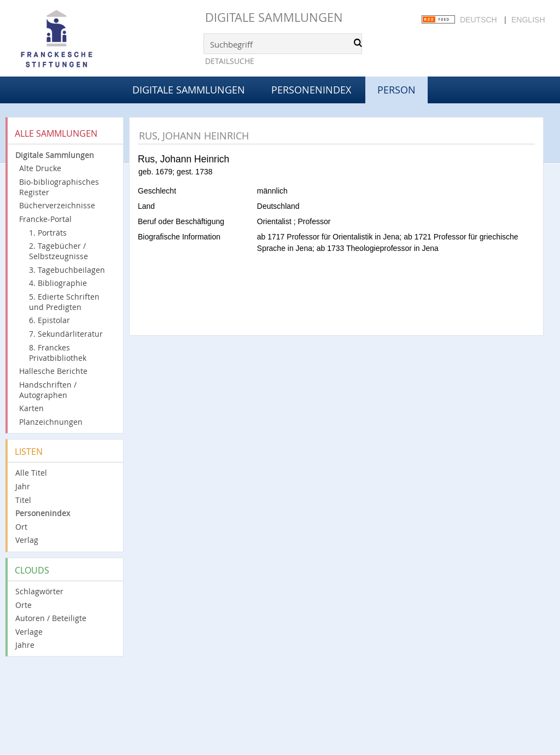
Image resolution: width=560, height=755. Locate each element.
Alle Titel (31, 473)
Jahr (23, 486)
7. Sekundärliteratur (66, 334)
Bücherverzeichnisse (57, 205)
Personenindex (311, 90)
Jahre (25, 645)
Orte (24, 605)
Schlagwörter (39, 591)
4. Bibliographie (58, 283)
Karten (31, 408)
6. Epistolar (49, 320)
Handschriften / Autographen (48, 390)
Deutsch (479, 20)
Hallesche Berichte (53, 371)
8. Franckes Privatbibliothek (58, 353)
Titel (23, 500)
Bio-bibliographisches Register (59, 187)
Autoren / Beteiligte (51, 618)
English (528, 20)
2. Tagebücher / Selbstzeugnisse (59, 251)
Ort (21, 527)
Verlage (29, 632)
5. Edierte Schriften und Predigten (64, 302)
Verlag (27, 540)
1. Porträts (48, 233)
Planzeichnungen (51, 422)
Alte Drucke (40, 168)
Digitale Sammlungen (274, 17)
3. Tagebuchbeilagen (67, 270)
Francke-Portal (45, 219)
